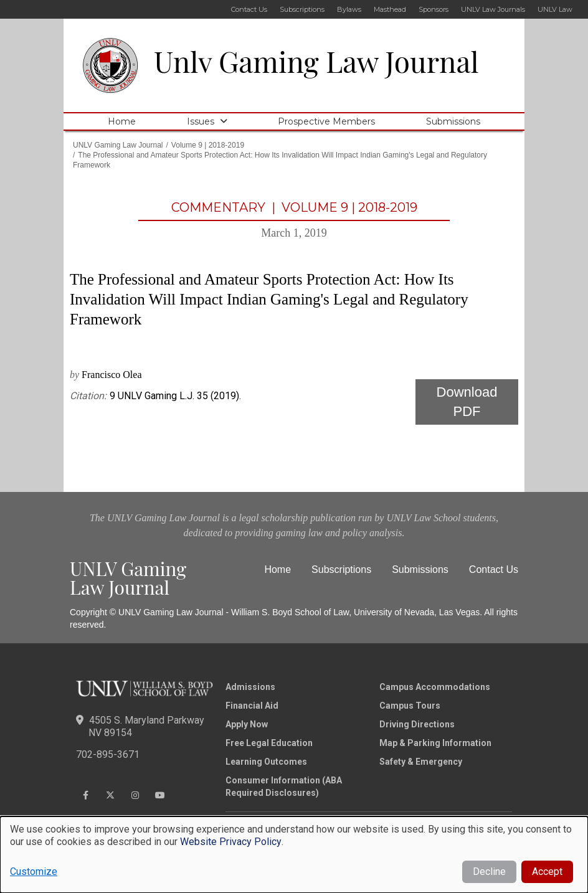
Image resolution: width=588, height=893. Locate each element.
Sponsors (434, 9)
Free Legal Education (269, 743)
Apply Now (247, 724)
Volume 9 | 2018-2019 (208, 145)
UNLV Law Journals (493, 9)
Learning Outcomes (266, 762)
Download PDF (467, 402)
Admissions (250, 687)
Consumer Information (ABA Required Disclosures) (284, 787)
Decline (489, 872)
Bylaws (349, 9)
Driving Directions (417, 724)
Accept (547, 872)
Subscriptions (302, 9)
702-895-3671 (108, 754)
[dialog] (294, 855)
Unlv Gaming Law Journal (316, 61)
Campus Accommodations (435, 687)
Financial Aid (252, 706)
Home (122, 121)
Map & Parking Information (435, 743)
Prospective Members (326, 121)
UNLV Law (555, 9)
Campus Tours (410, 706)
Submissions (453, 121)
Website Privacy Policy (231, 842)
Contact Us (249, 9)
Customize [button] (34, 872)
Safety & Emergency (421, 762)
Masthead (390, 9)
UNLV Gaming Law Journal (118, 145)
